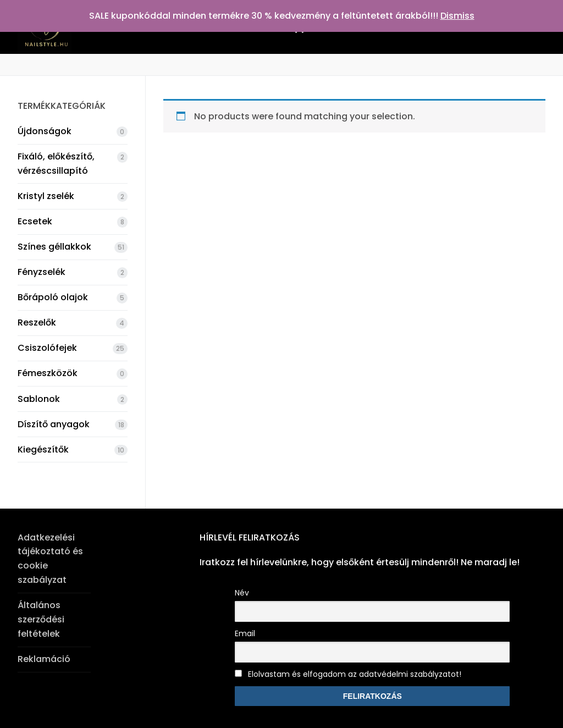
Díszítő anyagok (54, 424)
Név (242, 593)
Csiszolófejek (47, 348)
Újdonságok (45, 131)
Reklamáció (44, 659)
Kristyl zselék (46, 196)
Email (245, 633)
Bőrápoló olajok (53, 297)
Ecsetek (35, 221)
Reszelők (37, 322)
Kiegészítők (43, 450)
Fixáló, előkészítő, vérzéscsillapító (56, 164)
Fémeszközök (48, 373)
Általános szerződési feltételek (41, 619)
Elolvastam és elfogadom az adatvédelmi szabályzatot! (348, 674)
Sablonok (39, 399)
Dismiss (457, 16)
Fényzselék (42, 272)
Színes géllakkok (54, 247)
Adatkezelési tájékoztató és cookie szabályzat (50, 559)
